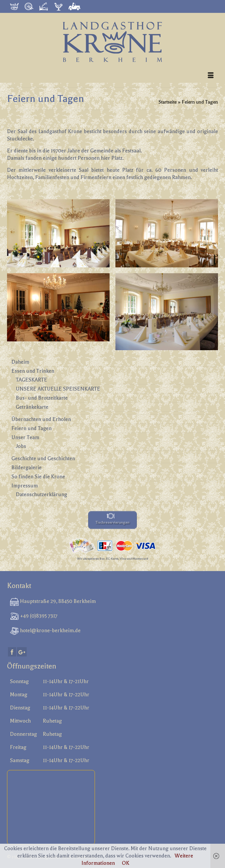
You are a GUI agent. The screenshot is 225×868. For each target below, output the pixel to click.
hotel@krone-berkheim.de (50, 630)
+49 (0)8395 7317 (38, 616)
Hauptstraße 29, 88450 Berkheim (57, 601)
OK (126, 863)
